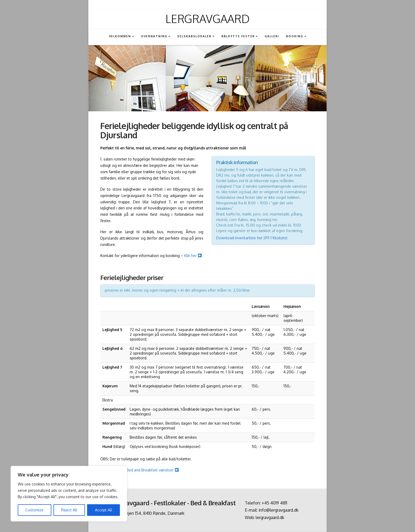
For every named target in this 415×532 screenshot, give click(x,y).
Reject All (69, 510)
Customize (34, 510)
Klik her (193, 256)
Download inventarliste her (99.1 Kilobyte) (252, 238)
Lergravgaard (207, 19)
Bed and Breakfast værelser (152, 470)
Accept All (104, 510)
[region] (69, 494)
